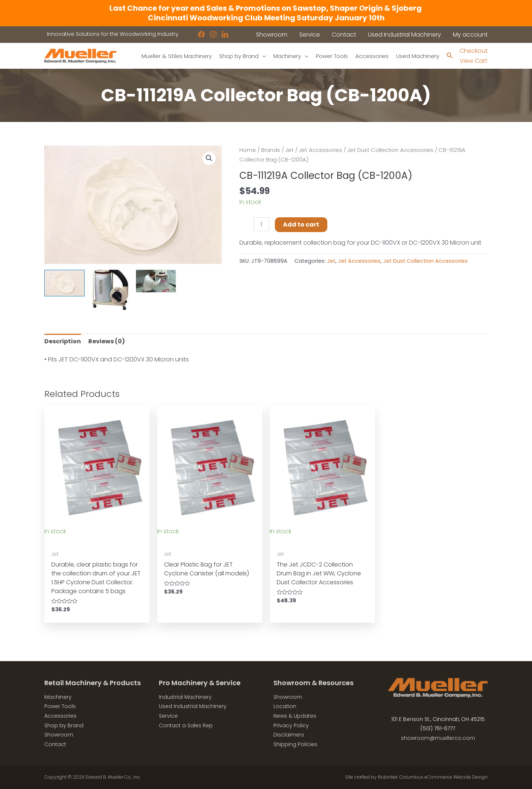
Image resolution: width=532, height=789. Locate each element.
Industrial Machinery (185, 697)
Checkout (474, 51)
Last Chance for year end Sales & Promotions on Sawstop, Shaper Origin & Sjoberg (266, 8)
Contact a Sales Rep (186, 725)
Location (285, 706)
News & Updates (295, 716)
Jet (289, 150)
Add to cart (301, 225)
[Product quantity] (261, 224)
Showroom (59, 735)
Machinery (58, 697)
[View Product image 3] (156, 281)
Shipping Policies (295, 744)
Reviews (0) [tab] (107, 341)
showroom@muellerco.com (438, 738)
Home (248, 150)
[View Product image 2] (110, 290)
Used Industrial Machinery (193, 706)
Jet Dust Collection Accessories (390, 150)
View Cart (473, 61)
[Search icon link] (450, 56)
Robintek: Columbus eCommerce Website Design (433, 777)
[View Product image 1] (64, 283)
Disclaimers (289, 735)
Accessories (60, 716)
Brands (271, 150)
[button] (209, 158)
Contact (55, 744)
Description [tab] (63, 341)
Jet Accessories (320, 150)
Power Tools (60, 706)
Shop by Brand (64, 725)
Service (168, 716)
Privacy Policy (291, 725)
